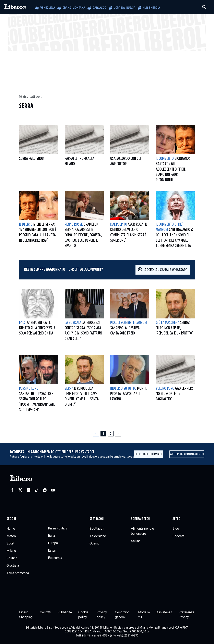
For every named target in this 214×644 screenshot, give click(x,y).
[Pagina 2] (111, 434)
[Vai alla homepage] (15, 7)
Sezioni (11, 519)
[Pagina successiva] (118, 434)
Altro (176, 519)
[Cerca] (204, 7)
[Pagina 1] (103, 434)
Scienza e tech (140, 519)
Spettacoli (97, 519)
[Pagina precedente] (96, 434)
